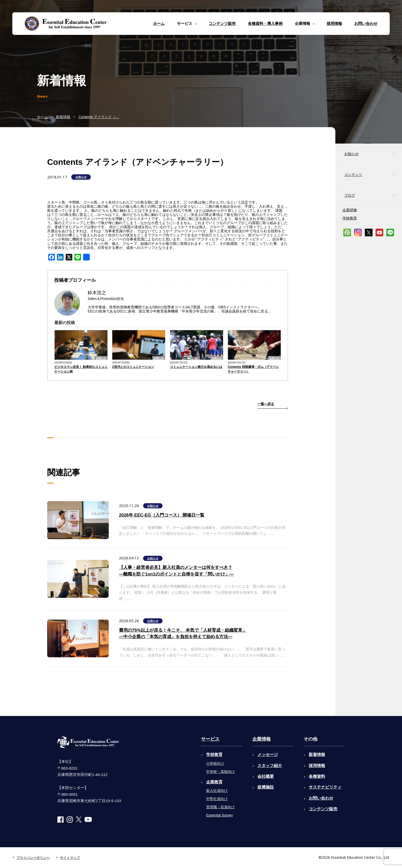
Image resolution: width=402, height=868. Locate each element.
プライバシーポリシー (33, 858)
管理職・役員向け (220, 807)
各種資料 (317, 776)
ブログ (350, 195)
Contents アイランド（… (99, 117)
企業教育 (214, 782)
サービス (210, 739)
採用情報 (334, 23)
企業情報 (262, 739)
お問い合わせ (366, 23)
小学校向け (215, 763)
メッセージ (268, 755)
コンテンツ (353, 175)
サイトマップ (70, 858)
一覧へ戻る (266, 404)
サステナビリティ (325, 787)
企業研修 (350, 210)
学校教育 (350, 218)
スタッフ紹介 (270, 766)
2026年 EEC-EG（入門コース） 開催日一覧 (162, 515)
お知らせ (81, 177)
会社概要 (266, 776)
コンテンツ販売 (222, 23)
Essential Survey (219, 815)
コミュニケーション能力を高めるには (196, 367)
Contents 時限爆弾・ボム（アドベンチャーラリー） (253, 369)
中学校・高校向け (220, 772)
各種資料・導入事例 (265, 23)
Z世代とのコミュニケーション (133, 367)
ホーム (159, 23)
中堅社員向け (217, 799)
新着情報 (63, 117)
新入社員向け (217, 791)
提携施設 (266, 787)
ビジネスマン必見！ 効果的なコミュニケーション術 (81, 369)
